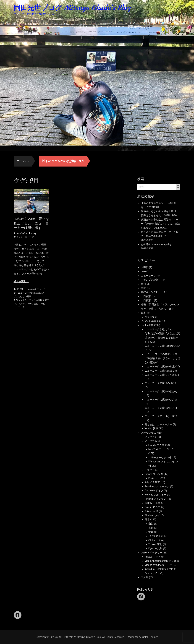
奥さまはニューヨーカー (158, 424)
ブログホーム (54, 27)
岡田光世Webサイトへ (142, 27)
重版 (143, 288)
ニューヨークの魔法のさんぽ (161, 400)
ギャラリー (113, 27)
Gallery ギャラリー (151, 553)
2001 (29, 304)
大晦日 (145, 267)
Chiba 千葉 (155, 540)
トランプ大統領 (151, 280)
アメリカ (21, 289)
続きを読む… (21, 281)
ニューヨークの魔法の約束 (160, 366)
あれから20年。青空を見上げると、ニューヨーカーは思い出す (31, 223)
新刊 (143, 284)
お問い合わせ (170, 27)
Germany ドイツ (154, 491)
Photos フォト (153, 557)
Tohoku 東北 (155, 544)
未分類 (145, 577)
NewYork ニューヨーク (161, 449)
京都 (151, 528)
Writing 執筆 (151, 429)
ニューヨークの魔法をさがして (162, 375)
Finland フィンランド (157, 499)
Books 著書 (147, 325)
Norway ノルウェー (156, 495)
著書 (95, 27)
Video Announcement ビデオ (161, 561)
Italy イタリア (152, 482)
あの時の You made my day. (156, 244)
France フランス (154, 474)
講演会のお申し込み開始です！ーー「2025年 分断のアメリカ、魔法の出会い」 (160, 224)
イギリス (150, 470)
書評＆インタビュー (152, 292)
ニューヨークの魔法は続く (160, 371)
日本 (143, 313)
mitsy (34, 233)
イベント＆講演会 (151, 321)
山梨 (151, 524)
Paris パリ (154, 478)
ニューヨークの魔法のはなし (161, 383)
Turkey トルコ (153, 503)
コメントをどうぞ (25, 237)
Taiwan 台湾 (151, 511)
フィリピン (151, 437)
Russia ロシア (153, 507)
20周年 (21, 304)
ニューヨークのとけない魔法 (161, 416)
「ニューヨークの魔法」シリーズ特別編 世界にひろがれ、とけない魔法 (163, 358)
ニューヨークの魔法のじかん (161, 391)
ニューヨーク (148, 276)
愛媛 (151, 532)
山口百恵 (146, 296)
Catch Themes (150, 637)
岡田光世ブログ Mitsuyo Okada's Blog (72, 8)
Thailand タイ (152, 515)
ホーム (23, 161)
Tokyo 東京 (155, 536)
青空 (36, 304)
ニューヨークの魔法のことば (161, 408)
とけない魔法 (76, 27)
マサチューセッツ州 (160, 458)
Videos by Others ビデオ (158, 565)
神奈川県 (150, 317)
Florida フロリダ (158, 445)
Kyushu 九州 (155, 549)
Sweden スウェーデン (157, 486)
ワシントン (22, 300)
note (143, 271)
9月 (42, 304)
